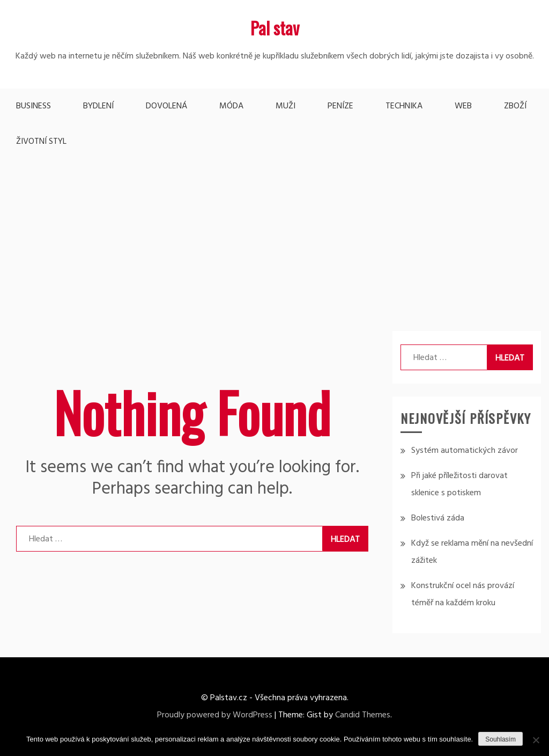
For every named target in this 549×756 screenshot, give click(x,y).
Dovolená (166, 106)
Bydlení (98, 106)
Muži (285, 106)
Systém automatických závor (465, 451)
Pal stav (275, 28)
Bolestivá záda (438, 518)
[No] (536, 740)
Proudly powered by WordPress (215, 715)
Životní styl (41, 142)
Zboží (515, 106)
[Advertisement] (274, 240)
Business (34, 106)
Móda (231, 106)
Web (463, 106)
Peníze (340, 106)
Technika (404, 106)
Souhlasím (500, 739)
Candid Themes (363, 715)
